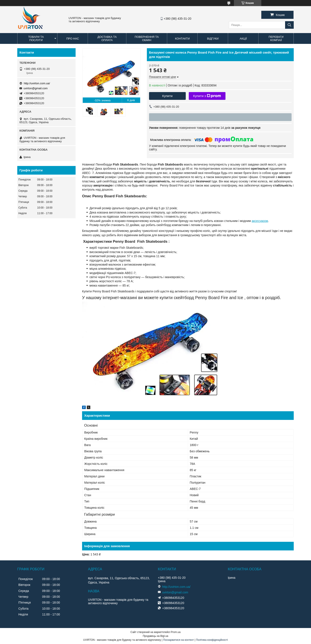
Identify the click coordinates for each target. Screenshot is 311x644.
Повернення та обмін (147, 38)
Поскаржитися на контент (178, 640)
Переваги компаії (276, 38)
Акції (243, 39)
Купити (167, 96)
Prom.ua (176, 632)
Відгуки (213, 39)
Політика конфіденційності (212, 640)
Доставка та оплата (107, 38)
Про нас (73, 39)
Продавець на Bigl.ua (155, 636)
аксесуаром (260, 221)
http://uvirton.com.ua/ (37, 83)
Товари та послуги (36, 38)
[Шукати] (289, 25)
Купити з (207, 96)
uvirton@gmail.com (36, 88)
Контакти (182, 39)
